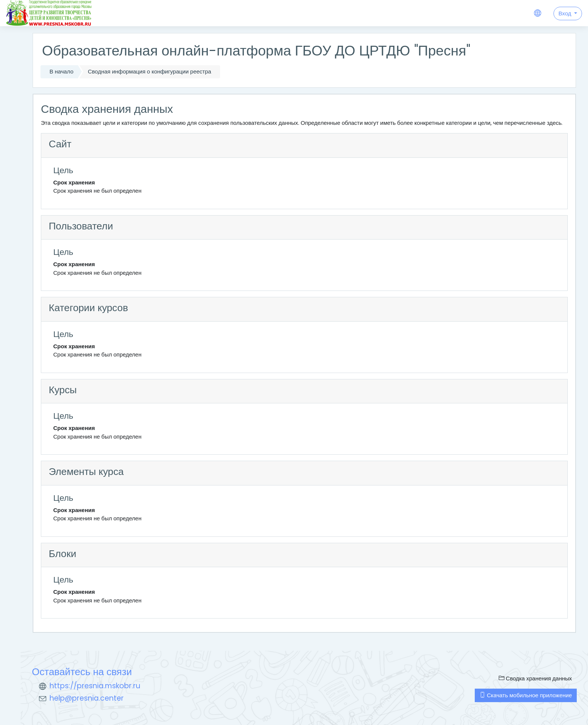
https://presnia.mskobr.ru (95, 686)
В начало (61, 71)
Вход (565, 13)
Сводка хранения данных (535, 678)
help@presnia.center (87, 698)
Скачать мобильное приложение (526, 695)
